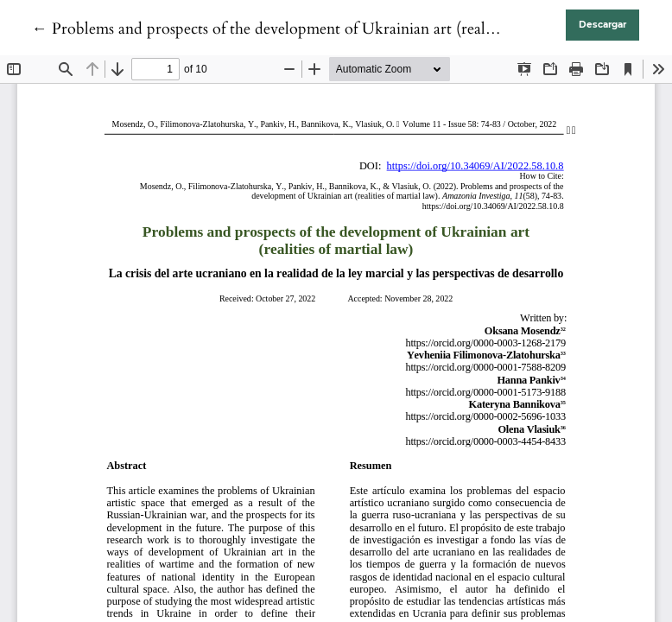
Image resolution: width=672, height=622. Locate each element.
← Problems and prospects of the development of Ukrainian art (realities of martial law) (322, 29)
